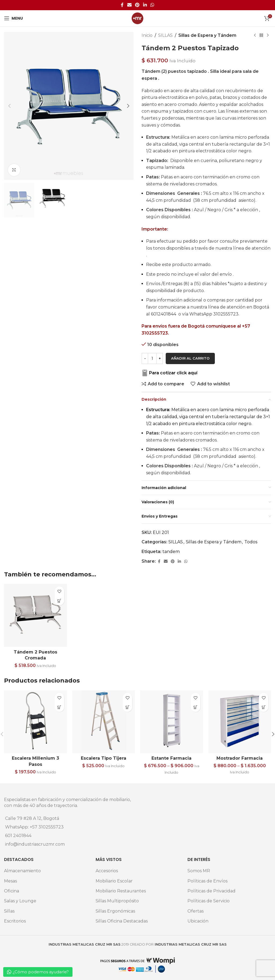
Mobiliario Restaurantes (121, 891)
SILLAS (165, 35)
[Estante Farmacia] (172, 722)
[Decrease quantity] (145, 358)
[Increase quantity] (160, 358)
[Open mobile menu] (13, 18)
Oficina (12, 891)
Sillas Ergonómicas (115, 911)
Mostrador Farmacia (240, 758)
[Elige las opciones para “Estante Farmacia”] (196, 707)
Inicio (147, 35)
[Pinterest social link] (137, 5)
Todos (251, 542)
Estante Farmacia (171, 758)
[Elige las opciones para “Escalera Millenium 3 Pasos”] (59, 707)
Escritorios (15, 921)
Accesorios (107, 871)
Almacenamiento (22, 871)
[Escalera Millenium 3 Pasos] (35, 722)
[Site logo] (137, 18)
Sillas (9, 911)
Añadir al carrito (190, 358)
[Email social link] (129, 5)
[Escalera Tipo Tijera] (104, 722)
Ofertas (196, 911)
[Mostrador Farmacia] (240, 722)
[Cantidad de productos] (152, 358)
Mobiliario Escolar (114, 881)
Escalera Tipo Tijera (104, 758)
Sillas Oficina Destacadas (122, 921)
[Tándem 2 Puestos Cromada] (35, 615)
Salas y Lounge (20, 901)
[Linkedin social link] (145, 5)
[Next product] (268, 35)
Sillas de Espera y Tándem (207, 35)
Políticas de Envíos (207, 881)
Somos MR (199, 871)
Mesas (10, 881)
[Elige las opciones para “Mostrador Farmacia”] (264, 707)
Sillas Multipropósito (117, 901)
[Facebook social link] (122, 5)
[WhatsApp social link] (152, 5)
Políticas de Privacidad (211, 891)
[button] (9, 106)
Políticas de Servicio (209, 901)
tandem (171, 552)
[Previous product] (255, 35)
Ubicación (198, 921)
